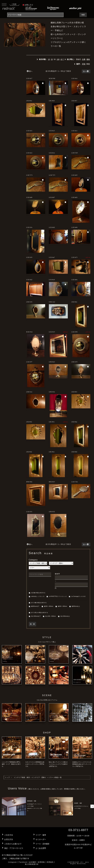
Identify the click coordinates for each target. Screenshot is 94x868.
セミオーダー (41, 839)
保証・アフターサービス (14, 848)
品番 (84, 59)
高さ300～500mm (49, 616)
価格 (88, 59)
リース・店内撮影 (42, 844)
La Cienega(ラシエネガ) (77, 597)
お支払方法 (9, 839)
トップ (7, 777)
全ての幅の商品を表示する (38, 603)
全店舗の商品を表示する (37, 593)
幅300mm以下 (34, 606)
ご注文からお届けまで (13, 844)
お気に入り (28, 5)
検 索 (32, 624)
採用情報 (41, 862)
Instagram (12, 862)
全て (62, 59)
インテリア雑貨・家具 (22, 777)
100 (58, 59)
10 (49, 59)
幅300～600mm (47, 606)
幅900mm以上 (75, 606)
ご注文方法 (9, 835)
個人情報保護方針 (32, 864)
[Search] (35, 15)
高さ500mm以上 (64, 616)
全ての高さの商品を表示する (38, 613)
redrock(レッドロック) (37, 597)
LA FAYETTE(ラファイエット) (57, 597)
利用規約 (50, 862)
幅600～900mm (61, 606)
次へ (86, 71)
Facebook (23, 862)
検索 (83, 15)
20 (52, 59)
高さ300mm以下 (35, 616)
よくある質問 (41, 848)
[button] (92, 806)
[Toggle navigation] (4, 4)
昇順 (84, 64)
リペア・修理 (41, 835)
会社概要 (33, 862)
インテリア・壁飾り (39, 777)
